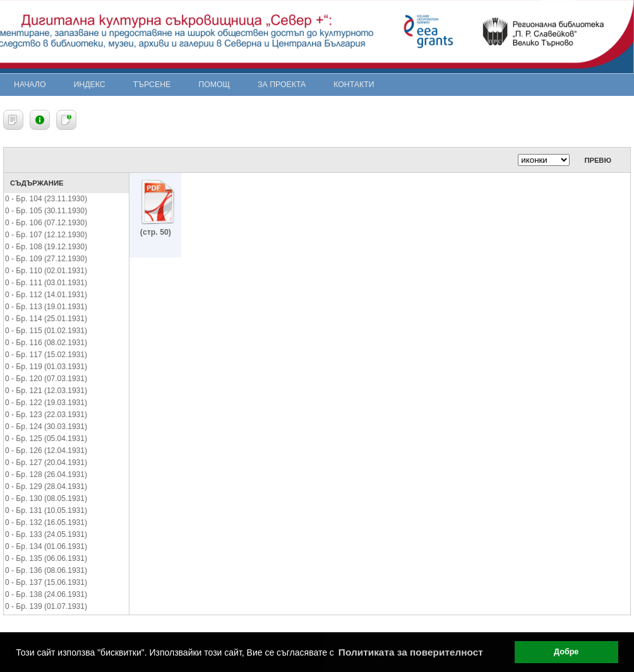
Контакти (354, 85)
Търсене (152, 85)
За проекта (282, 85)
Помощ (214, 85)
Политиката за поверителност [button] (411, 652)
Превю (598, 160)
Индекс (90, 85)
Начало (30, 85)
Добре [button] (566, 652)
